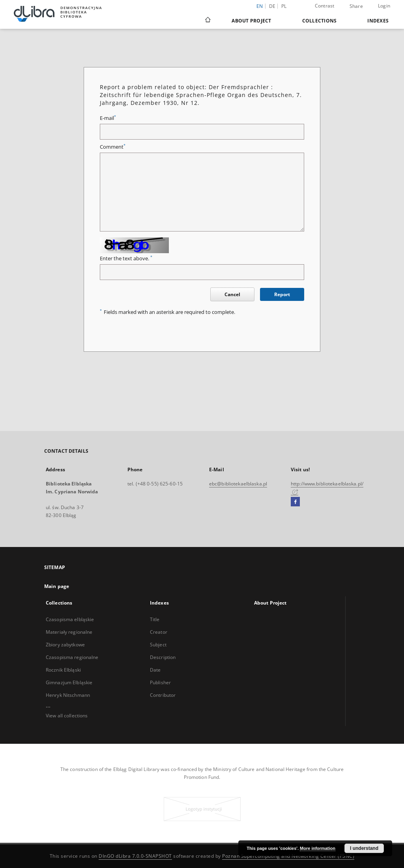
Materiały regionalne (69, 632)
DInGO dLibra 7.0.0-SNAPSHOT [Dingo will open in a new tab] (135, 856)
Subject (158, 645)
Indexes (378, 21)
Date (155, 670)
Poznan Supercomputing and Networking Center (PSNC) (288, 856)
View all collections (67, 716)
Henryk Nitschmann (68, 695)
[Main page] (207, 21)
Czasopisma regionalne (72, 657)
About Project (251, 21)
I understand (364, 848)
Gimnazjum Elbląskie (69, 682)
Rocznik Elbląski (63, 670)
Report (282, 294)
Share (356, 6)
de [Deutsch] (272, 6)
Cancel (232, 294)
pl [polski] (284, 6)
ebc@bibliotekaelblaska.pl (238, 484)
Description (163, 657)
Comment (113, 147)
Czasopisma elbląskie (70, 619)
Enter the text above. (126, 259)
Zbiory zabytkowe (65, 645)
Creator (159, 632)
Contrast (325, 6)
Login (384, 6)
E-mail (108, 118)
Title (155, 619)
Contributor (163, 695)
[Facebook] (295, 502)
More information (318, 848)
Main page (57, 586)
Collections (320, 21)
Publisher (160, 682)
